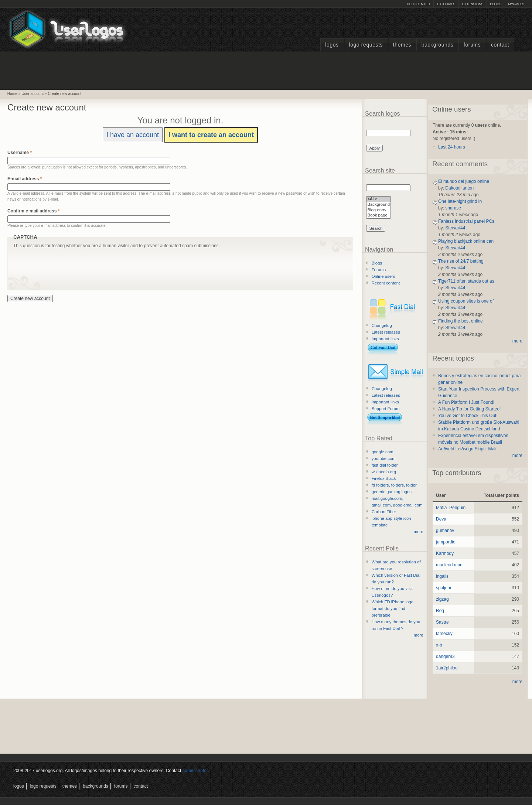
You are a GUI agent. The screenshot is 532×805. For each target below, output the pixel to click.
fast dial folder (385, 465)
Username (20, 153)
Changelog (382, 325)
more (419, 532)
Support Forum (386, 409)
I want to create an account (211, 135)
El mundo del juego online (464, 181)
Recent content (386, 283)
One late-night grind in (460, 201)
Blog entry (378, 210)
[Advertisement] (266, 70)
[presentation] (69, 263)
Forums (472, 45)
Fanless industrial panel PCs (466, 221)
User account (33, 94)
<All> (378, 199)
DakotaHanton (459, 188)
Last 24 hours (452, 147)
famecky (444, 634)
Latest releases (386, 332)
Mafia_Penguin (451, 508)
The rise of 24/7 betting (461, 261)
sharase (453, 208)
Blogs (496, 4)
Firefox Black (384, 478)
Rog (440, 611)
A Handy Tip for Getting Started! (469, 409)
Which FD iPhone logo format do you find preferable (393, 608)
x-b (439, 645)
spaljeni (444, 588)
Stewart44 (455, 228)
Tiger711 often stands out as (466, 281)
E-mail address (25, 179)
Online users (383, 276)
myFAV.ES (516, 4)
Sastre (442, 622)
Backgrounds (438, 45)
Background (378, 205)
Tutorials (446, 4)
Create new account (65, 94)
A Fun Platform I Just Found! (466, 402)
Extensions (473, 4)
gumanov (445, 531)
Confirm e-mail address (33, 211)
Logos (332, 45)
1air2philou (447, 668)
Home (12, 94)
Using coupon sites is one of (466, 301)
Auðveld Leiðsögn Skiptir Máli (467, 449)
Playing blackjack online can (466, 241)
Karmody (445, 553)
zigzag (442, 599)
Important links (385, 339)
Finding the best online (461, 321)
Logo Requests (366, 45)
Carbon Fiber (384, 512)
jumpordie (446, 542)
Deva (441, 519)
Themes (402, 45)
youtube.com (384, 458)
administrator (195, 771)
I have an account (133, 135)
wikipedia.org (384, 472)
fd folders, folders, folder (394, 485)
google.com (383, 452)
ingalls (442, 576)
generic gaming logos (392, 492)
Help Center (418, 4)
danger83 (445, 656)
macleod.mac (449, 565)
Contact (500, 45)
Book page (378, 216)
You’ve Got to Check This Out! (468, 416)
